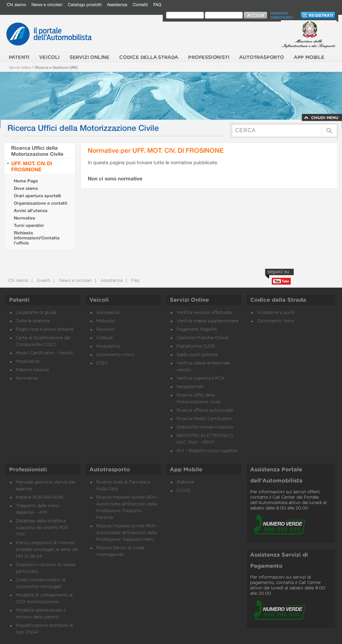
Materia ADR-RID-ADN (40, 497)
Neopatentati (190, 387)
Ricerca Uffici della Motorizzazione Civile (37, 151)
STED (102, 363)
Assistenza (117, 5)
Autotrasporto (110, 470)
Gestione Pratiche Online (202, 338)
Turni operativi (29, 225)
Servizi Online (189, 300)
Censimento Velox (276, 321)
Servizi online (20, 67)
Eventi (43, 281)
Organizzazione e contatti (41, 203)
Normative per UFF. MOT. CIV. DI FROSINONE (156, 150)
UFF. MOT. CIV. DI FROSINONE (32, 166)
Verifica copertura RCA (201, 378)
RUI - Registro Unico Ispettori (207, 451)
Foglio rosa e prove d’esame (45, 330)
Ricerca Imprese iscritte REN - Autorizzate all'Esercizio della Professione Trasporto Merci (127, 533)
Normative (24, 218)
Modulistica (28, 362)
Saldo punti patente (197, 355)
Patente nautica (32, 370)
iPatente (185, 482)
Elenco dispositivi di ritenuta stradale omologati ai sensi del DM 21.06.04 (47, 550)
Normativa (27, 378)
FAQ (157, 5)
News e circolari (47, 5)
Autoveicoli (108, 313)
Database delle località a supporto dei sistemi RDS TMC (42, 528)
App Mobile (186, 470)
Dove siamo (26, 188)
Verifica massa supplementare (207, 321)
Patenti (19, 300)
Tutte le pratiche (33, 321)
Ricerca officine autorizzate (205, 411)
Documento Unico (115, 355)
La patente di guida (36, 313)
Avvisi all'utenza (31, 211)
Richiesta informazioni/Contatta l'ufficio (37, 238)
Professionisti (28, 470)
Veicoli (99, 300)
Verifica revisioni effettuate (204, 313)
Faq (135, 281)
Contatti (140, 5)
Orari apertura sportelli (37, 196)
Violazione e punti (276, 313)
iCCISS (183, 491)
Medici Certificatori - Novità (44, 353)
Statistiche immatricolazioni (205, 427)
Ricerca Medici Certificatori (204, 419)
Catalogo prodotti (85, 5)
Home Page (26, 181)
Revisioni (105, 330)
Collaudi (104, 338)
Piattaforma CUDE (196, 346)
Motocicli (106, 321)
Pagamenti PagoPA (197, 330)
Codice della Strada (278, 300)
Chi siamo (16, 5)
